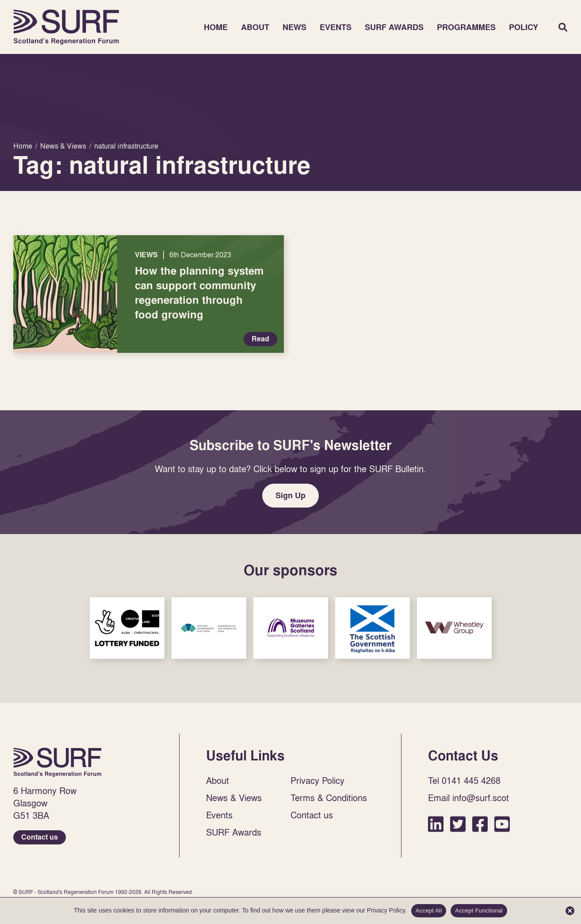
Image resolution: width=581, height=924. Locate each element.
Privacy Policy (317, 780)
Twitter (458, 824)
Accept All (429, 911)
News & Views (234, 798)
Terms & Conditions (329, 798)
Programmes (466, 27)
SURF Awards (394, 27)
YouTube (502, 824)
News (294, 27)
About (255, 27)
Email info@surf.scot (468, 798)
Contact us (40, 837)
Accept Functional (479, 911)
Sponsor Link (127, 628)
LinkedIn (436, 824)
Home (66, 27)
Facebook (480, 824)
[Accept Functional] (570, 911)
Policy (524, 27)
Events (336, 27)
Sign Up (290, 495)
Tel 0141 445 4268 (464, 780)
